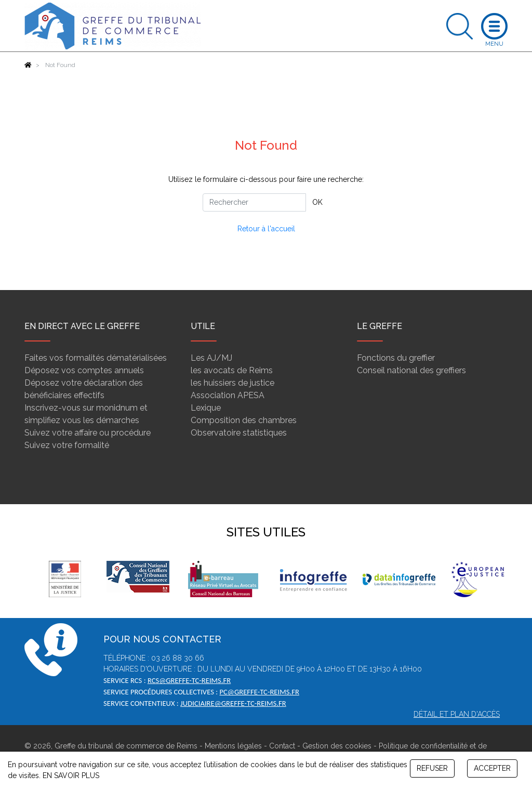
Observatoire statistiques (239, 433)
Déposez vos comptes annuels (84, 370)
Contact (282, 746)
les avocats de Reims (232, 370)
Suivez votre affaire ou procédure (88, 433)
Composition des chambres (244, 420)
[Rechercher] (254, 202)
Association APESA (228, 395)
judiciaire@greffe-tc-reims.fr (233, 703)
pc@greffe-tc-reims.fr (259, 692)
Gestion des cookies (337, 746)
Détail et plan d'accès (457, 714)
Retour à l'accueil (266, 229)
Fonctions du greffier (396, 358)
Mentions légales (233, 746)
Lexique (206, 408)
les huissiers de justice (232, 383)
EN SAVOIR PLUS (71, 775)
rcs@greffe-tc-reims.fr (189, 680)
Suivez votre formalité (67, 445)
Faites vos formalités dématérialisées (96, 358)
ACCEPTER (492, 768)
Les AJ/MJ (211, 358)
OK (317, 202)
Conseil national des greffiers (411, 370)
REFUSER (432, 768)
